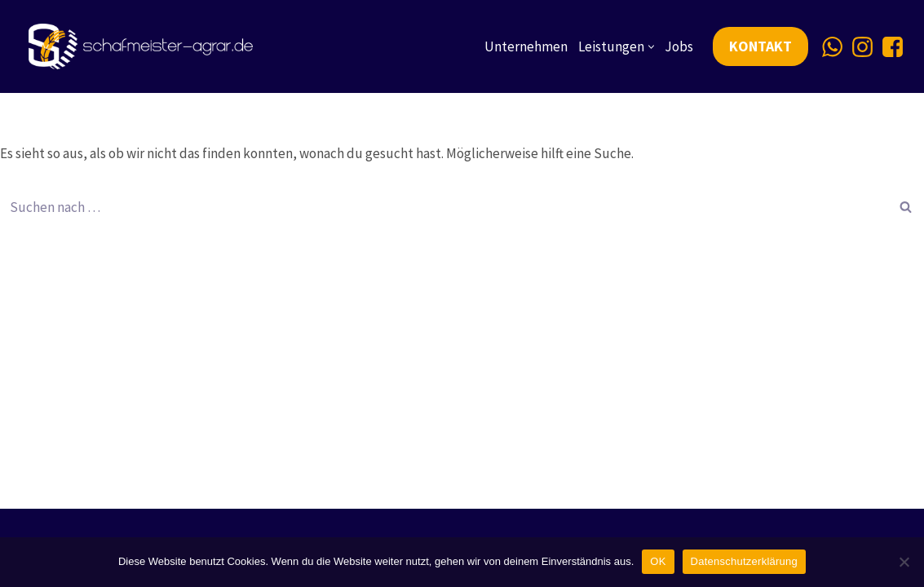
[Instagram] (862, 47)
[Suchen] (444, 207)
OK (658, 561)
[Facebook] (893, 47)
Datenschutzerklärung (744, 561)
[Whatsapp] (832, 47)
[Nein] (904, 562)
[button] (651, 47)
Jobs (679, 46)
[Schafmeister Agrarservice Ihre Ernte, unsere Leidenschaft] (145, 47)
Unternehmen (526, 46)
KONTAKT (760, 46)
